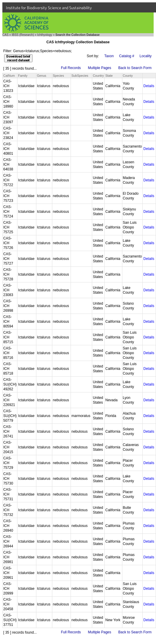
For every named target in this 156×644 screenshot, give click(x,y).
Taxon (109, 56)
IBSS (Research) (23, 35)
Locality (146, 56)
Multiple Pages (100, 68)
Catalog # (127, 56)
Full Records (71, 68)
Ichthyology (45, 35)
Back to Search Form (135, 68)
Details (149, 86)
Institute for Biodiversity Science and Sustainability (49, 8)
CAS (5, 35)
